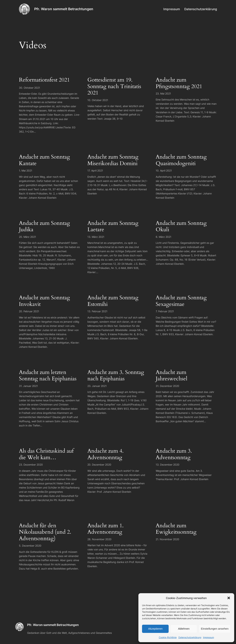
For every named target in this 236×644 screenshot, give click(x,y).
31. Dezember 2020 (167, 386)
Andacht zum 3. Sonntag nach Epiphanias (116, 376)
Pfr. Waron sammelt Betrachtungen (64, 9)
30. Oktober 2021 (29, 88)
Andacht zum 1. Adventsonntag (106, 529)
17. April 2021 (95, 171)
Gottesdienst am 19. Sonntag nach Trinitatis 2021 (114, 87)
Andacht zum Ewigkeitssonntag (176, 529)
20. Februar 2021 (29, 311)
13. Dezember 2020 (168, 465)
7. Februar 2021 (165, 311)
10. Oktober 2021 (98, 100)
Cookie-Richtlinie (168, 637)
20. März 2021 (27, 237)
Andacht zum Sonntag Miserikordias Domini (113, 160)
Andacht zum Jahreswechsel (172, 376)
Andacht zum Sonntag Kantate (44, 160)
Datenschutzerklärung (190, 637)
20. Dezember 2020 (99, 465)
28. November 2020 (99, 539)
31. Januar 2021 (28, 386)
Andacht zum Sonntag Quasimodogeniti (181, 160)
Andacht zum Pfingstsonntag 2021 (179, 83)
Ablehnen (184, 629)
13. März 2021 (96, 237)
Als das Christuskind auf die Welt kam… (46, 454)
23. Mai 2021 (163, 93)
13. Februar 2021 (97, 311)
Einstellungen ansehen (215, 629)
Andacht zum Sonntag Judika (44, 227)
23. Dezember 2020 (31, 465)
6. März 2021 (164, 237)
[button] (229, 598)
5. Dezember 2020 (30, 546)
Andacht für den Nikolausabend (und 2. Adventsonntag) (45, 532)
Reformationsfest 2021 (44, 80)
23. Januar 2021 (97, 386)
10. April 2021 (164, 171)
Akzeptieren (155, 629)
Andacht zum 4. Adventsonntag (106, 454)
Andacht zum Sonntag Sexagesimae (181, 301)
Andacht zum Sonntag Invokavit (44, 301)
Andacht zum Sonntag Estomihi (113, 301)
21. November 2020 (167, 539)
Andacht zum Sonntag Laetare (113, 227)
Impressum (209, 637)
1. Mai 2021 (26, 171)
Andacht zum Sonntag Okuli (181, 227)
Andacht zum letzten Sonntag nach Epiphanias (48, 376)
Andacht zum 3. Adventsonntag (174, 454)
